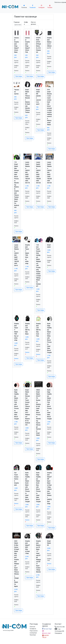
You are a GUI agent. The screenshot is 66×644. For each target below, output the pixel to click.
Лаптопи (32, 627)
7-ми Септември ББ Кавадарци (59, 631)
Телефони (33, 629)
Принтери (33, 635)
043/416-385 (60, 627)
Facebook (33, 7)
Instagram (42, 7)
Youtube (50, 7)
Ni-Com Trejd (47, 629)
